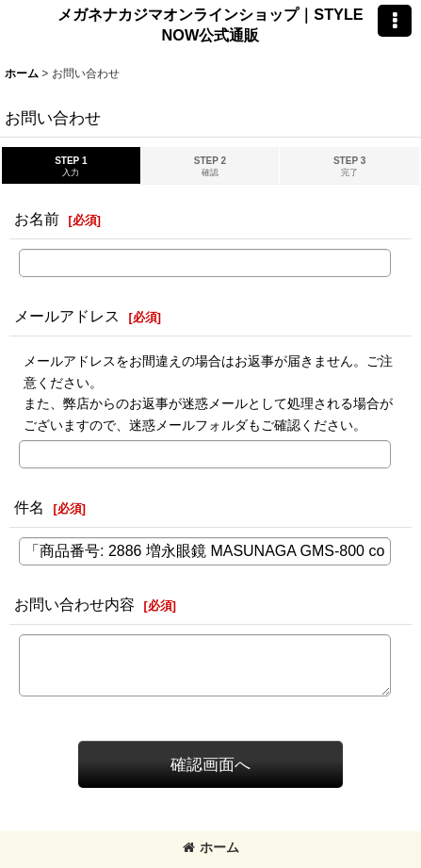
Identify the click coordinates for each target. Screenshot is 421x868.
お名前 (37, 219)
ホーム (211, 847)
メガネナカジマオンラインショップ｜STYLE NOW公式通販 (210, 25)
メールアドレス (67, 316)
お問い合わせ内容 (74, 604)
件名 (29, 507)
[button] (395, 21)
